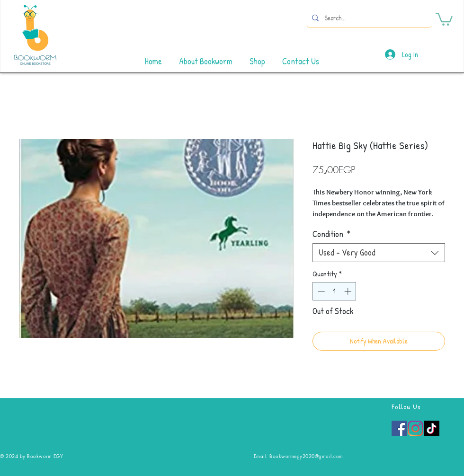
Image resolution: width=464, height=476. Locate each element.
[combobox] (379, 253)
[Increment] (349, 291)
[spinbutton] (335, 291)
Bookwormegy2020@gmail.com (306, 456)
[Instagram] (415, 428)
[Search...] (368, 18)
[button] (444, 18)
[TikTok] (432, 428)
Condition (331, 234)
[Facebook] (399, 428)
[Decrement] (320, 291)
